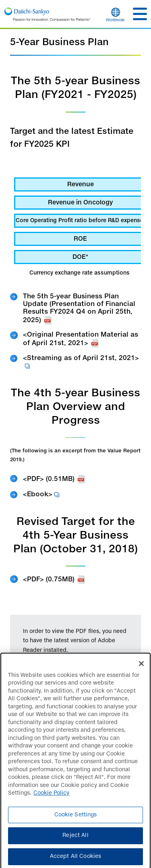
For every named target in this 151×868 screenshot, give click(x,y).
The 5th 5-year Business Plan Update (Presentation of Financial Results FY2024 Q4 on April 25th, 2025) (79, 309)
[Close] (141, 666)
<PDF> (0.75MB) (54, 580)
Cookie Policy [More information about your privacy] (51, 796)
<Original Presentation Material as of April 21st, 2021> (81, 340)
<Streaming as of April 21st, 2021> (81, 363)
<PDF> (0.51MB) (54, 479)
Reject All (75, 839)
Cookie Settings (76, 818)
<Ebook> (41, 495)
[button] (140, 14)
